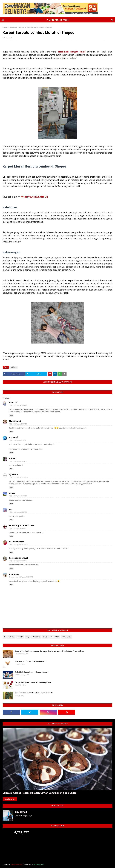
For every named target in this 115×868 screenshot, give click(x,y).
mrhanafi (14, 437)
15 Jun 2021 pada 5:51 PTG (18, 424)
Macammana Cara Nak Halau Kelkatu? (31, 661)
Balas (11, 415)
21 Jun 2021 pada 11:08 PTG (19, 545)
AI (5, 637)
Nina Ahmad (15, 421)
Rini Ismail (21, 812)
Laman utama (8, 27)
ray (11, 509)
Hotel (45, 637)
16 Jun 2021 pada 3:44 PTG (18, 496)
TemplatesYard (17, 864)
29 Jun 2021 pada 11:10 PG (18, 561)
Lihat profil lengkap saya (23, 816)
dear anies (14, 574)
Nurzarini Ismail (57, 20)
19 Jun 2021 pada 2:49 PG (18, 528)
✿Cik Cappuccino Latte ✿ (22, 525)
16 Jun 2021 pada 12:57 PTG (19, 477)
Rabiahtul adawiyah (19, 558)
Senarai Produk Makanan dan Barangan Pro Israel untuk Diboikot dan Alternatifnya (49, 651)
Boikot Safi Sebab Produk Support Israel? (32, 672)
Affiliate (17, 27)
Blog (28, 637)
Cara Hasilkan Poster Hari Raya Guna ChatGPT (34, 693)
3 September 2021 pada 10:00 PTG (21, 577)
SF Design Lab (39, 864)
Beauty (20, 637)
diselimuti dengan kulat (72, 52)
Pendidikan (55, 637)
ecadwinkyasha (17, 542)
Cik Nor (13, 458)
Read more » (10, 799)
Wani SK (13, 402)
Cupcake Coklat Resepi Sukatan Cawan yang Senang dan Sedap (40, 793)
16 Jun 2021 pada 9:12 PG (18, 440)
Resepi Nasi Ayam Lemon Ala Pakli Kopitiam (33, 682)
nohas (12, 493)
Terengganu (67, 637)
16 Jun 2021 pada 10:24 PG (18, 461)
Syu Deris (14, 474)
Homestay (36, 637)
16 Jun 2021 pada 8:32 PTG (18, 512)
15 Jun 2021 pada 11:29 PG (18, 405)
